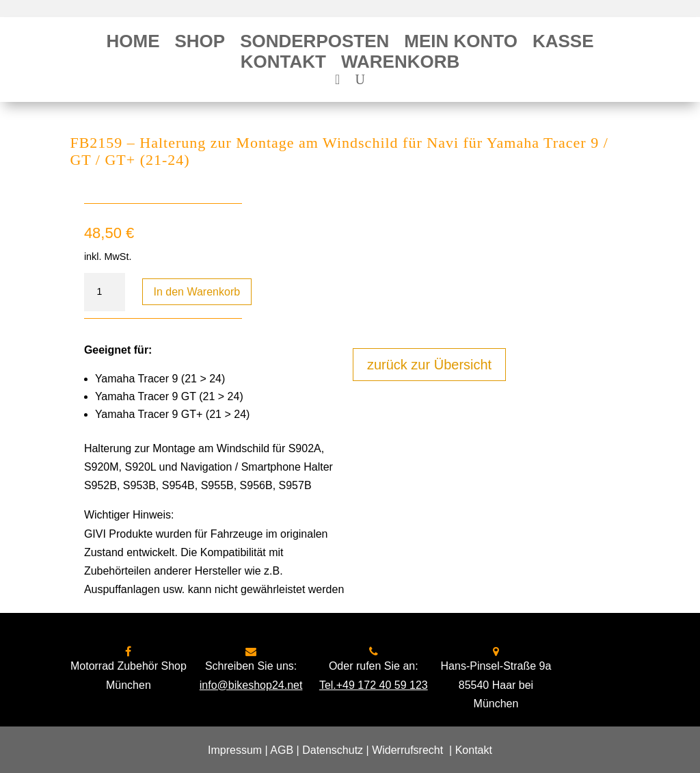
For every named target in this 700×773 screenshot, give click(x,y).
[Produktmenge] (105, 292)
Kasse (563, 44)
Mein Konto (461, 44)
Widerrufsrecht (407, 750)
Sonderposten (314, 44)
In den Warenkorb (197, 292)
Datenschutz (333, 750)
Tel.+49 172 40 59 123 (374, 685)
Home (133, 44)
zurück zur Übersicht (429, 365)
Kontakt (283, 64)
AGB (282, 750)
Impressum (235, 750)
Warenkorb (400, 64)
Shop (200, 44)
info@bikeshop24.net (251, 685)
